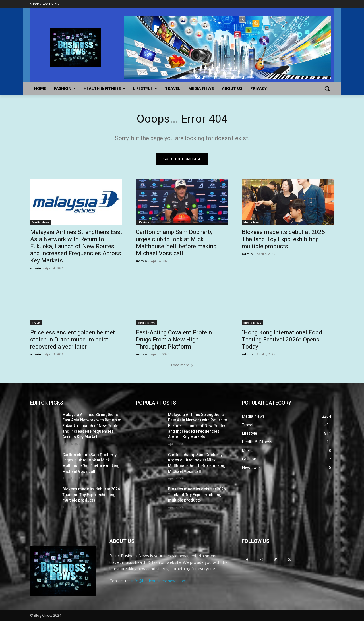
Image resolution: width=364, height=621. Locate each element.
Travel (36, 323)
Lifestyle (143, 222)
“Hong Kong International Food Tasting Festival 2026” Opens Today (282, 340)
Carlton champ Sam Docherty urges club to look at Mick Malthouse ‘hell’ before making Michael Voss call (176, 243)
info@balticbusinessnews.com (159, 581)
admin (36, 268)
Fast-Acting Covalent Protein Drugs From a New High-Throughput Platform (174, 340)
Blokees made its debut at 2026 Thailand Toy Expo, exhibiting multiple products (283, 239)
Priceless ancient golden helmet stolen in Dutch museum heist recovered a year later (73, 340)
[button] (327, 88)
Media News (41, 222)
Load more (182, 365)
